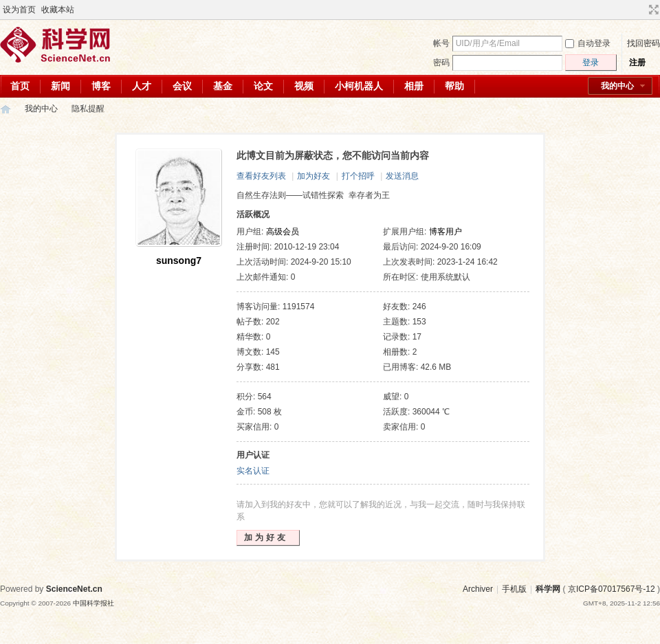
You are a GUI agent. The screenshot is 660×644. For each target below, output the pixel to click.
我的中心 (617, 86)
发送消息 (402, 176)
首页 (20, 86)
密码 (441, 63)
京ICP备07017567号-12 (612, 589)
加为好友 (313, 176)
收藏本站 (58, 10)
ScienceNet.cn (74, 589)
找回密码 (643, 43)
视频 (304, 86)
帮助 (454, 86)
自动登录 (588, 43)
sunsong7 (179, 260)
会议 (182, 86)
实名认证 (253, 471)
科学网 (5, 109)
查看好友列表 (261, 176)
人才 (142, 86)
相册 (414, 86)
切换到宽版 (652, 10)
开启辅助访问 (641, 10)
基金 (223, 86)
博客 (101, 86)
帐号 (441, 43)
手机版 (514, 589)
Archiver (478, 589)
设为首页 (19, 10)
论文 (263, 86)
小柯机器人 (359, 86)
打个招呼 (358, 176)
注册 (637, 63)
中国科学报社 (93, 603)
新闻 (60, 86)
